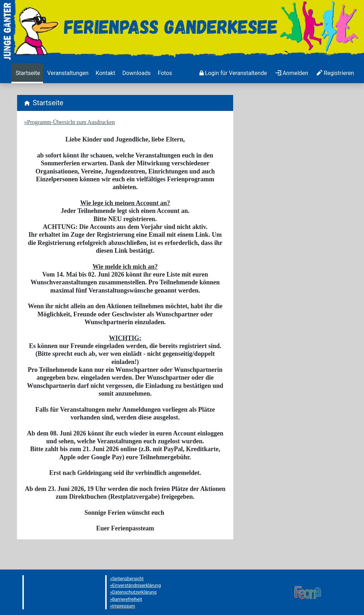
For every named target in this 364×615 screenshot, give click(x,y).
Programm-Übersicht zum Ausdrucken (71, 122)
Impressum (124, 606)
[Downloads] (136, 73)
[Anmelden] (233, 73)
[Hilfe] (164, 73)
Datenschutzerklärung (135, 592)
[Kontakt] (105, 73)
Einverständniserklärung (137, 585)
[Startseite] (27, 73)
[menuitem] (27, 73)
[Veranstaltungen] (67, 73)
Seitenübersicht (128, 579)
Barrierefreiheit (127, 599)
